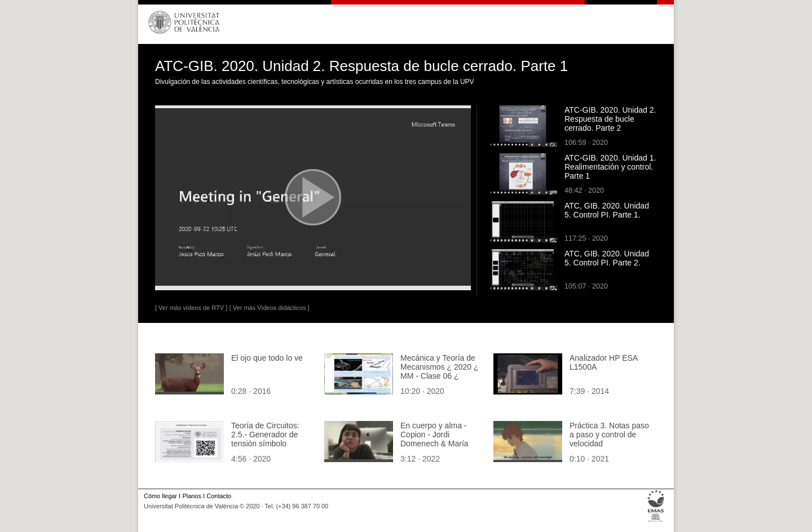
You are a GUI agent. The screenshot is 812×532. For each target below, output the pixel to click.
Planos (191, 496)
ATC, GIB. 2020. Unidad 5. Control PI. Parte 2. (607, 258)
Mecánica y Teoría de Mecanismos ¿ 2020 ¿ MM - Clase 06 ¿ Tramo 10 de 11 (440, 371)
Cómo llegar (160, 496)
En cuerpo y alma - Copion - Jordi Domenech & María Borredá (434, 439)
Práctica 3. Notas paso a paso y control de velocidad (609, 435)
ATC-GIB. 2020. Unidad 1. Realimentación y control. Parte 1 (610, 167)
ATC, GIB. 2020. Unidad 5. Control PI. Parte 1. (607, 210)
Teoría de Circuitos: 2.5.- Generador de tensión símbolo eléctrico (265, 439)
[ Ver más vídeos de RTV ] (191, 308)
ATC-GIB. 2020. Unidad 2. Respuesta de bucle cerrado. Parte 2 (610, 119)
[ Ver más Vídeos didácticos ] (270, 308)
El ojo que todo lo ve (267, 358)
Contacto (219, 496)
